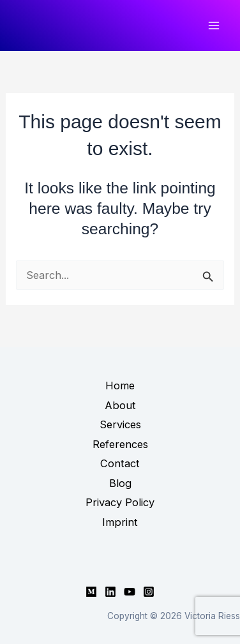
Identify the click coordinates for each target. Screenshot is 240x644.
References (120, 444)
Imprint (120, 522)
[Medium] (91, 592)
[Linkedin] (110, 592)
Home (120, 386)
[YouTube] (130, 592)
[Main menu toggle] (214, 26)
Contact (120, 463)
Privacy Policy (120, 502)
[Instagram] (149, 592)
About (120, 405)
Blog (120, 483)
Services (120, 424)
